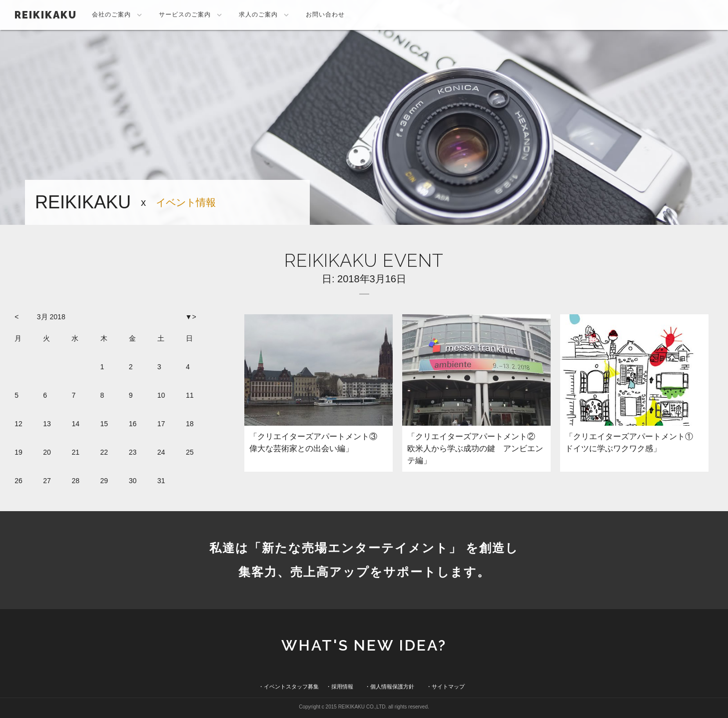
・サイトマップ (445, 687)
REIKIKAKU (46, 15)
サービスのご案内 (191, 15)
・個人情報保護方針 (389, 687)
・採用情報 (340, 687)
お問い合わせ (325, 14)
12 (18, 424)
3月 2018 (51, 317)
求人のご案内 (265, 15)
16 (133, 424)
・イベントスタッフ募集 (289, 687)
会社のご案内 (118, 15)
